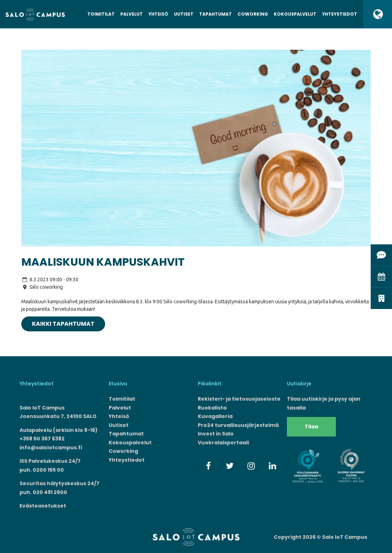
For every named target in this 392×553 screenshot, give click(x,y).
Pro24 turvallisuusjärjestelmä (238, 425)
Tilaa (311, 427)
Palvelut (132, 14)
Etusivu (118, 384)
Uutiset (184, 14)
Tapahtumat (216, 14)
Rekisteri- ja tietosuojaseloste (239, 399)
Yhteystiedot (340, 14)
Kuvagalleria (215, 416)
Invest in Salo (216, 434)
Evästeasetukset (43, 506)
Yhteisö (158, 14)
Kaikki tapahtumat (63, 324)
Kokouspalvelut (295, 14)
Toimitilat (101, 14)
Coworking (253, 14)
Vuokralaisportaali (223, 443)
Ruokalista (212, 408)
